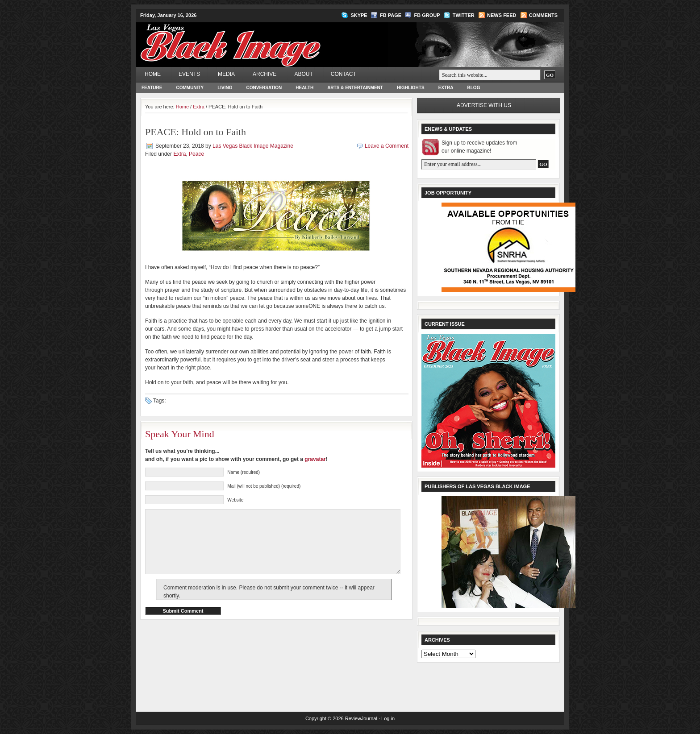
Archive (265, 74)
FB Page (391, 15)
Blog (474, 88)
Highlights (411, 88)
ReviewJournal (361, 718)
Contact (344, 74)
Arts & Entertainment (355, 88)
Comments (543, 15)
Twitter (464, 15)
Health (304, 88)
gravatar (315, 459)
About (303, 74)
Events (189, 74)
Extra (446, 88)
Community (190, 88)
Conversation (264, 88)
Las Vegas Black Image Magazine (265, 38)
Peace (196, 154)
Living (225, 88)
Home (153, 74)
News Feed (502, 15)
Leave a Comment (387, 146)
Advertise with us (484, 105)
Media (226, 74)
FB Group (427, 15)
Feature (152, 88)
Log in (388, 718)
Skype (359, 15)
